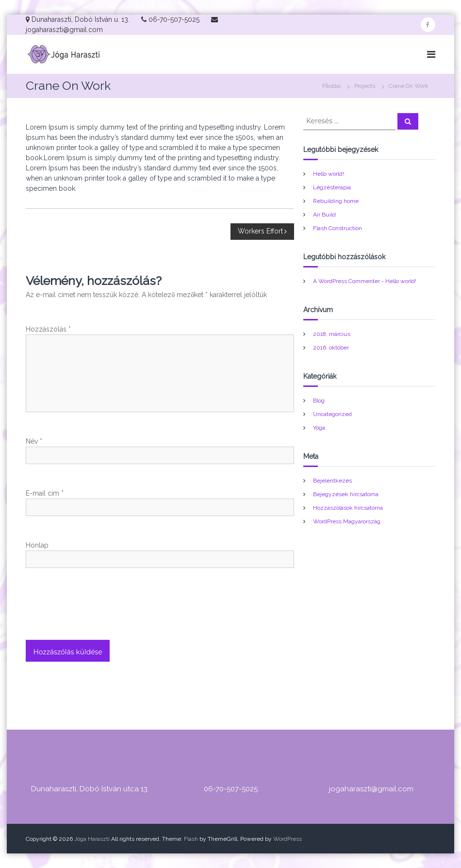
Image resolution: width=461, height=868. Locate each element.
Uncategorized (332, 414)
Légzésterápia (332, 187)
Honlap (37, 545)
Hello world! (329, 174)
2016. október (331, 348)
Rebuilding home (336, 201)
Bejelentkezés (332, 481)
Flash (191, 839)
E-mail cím (45, 493)
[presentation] (99, 616)
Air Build (324, 215)
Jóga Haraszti (92, 839)
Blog (319, 401)
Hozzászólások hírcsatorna (348, 508)
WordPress (288, 839)
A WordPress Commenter (346, 281)
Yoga (319, 428)
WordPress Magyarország (347, 521)
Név (34, 441)
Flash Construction (338, 228)
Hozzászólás (48, 329)
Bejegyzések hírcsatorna (346, 494)
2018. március (332, 334)
